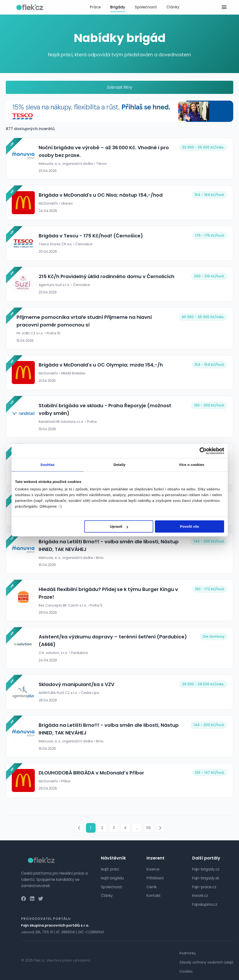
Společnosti (146, 7)
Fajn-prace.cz (204, 887)
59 (148, 828)
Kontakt (154, 896)
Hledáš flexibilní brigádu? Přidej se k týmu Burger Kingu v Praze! (108, 593)
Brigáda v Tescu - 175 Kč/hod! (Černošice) (91, 236)
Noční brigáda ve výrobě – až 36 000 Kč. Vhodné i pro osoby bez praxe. (104, 151)
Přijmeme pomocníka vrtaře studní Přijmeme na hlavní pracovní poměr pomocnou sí (84, 321)
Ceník (152, 887)
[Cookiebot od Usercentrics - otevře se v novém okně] (203, 451)
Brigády (118, 7)
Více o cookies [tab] (192, 465)
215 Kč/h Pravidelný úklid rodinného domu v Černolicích (107, 276)
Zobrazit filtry (119, 87)
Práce (95, 7)
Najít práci (110, 869)
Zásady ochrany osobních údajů (206, 962)
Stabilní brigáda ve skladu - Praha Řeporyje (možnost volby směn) (105, 409)
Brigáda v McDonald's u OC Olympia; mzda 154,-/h (101, 365)
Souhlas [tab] (47, 465)
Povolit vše (189, 526)
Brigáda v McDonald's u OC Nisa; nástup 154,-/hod (101, 195)
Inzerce (153, 869)
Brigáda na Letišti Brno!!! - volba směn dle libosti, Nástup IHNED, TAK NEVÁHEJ (109, 545)
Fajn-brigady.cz (206, 869)
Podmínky (188, 953)
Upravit (119, 526)
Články (173, 7)
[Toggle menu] (224, 7)
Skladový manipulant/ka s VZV (77, 684)
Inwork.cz (200, 896)
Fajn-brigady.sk (206, 878)
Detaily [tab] (120, 465)
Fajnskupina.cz (205, 904)
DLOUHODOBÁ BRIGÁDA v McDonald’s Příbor (91, 773)
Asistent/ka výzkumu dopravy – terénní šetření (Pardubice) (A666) (113, 641)
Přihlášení (155, 878)
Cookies (186, 971)
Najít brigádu (112, 878)
